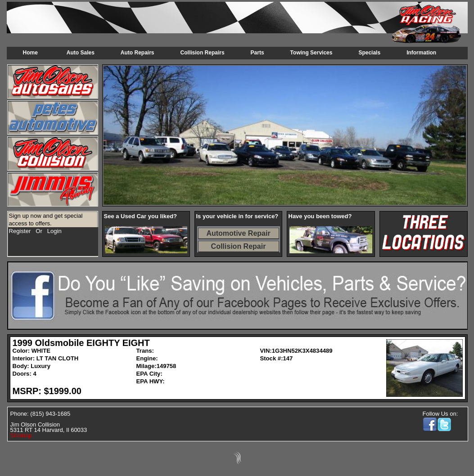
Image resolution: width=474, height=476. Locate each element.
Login (54, 231)
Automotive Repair (238, 233)
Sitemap (21, 435)
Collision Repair (239, 246)
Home (30, 53)
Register (20, 231)
